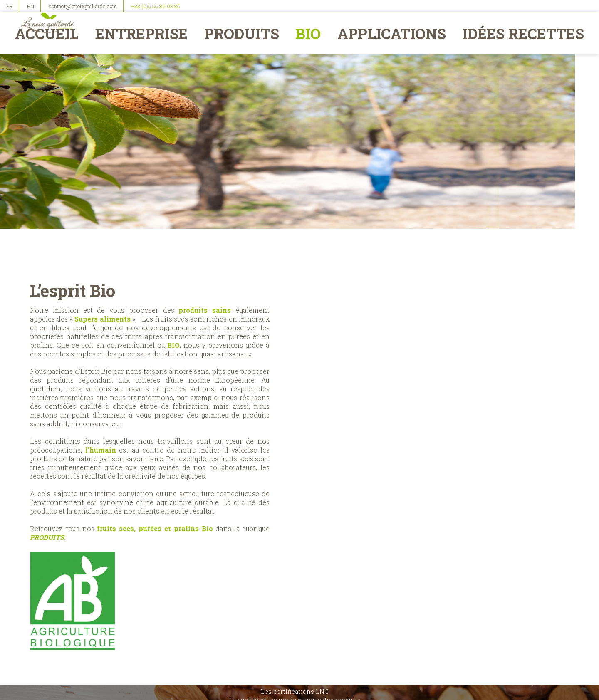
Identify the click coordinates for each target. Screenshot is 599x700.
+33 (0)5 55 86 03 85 (156, 6)
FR (9, 6)
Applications (391, 33)
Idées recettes (521, 33)
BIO (309, 33)
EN (31, 6)
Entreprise (143, 33)
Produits (243, 33)
